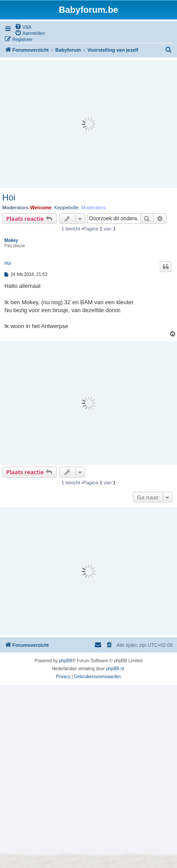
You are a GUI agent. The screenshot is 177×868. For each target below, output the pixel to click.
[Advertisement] (88, 124)
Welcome (41, 208)
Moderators (94, 208)
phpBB (66, 661)
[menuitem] (23, 26)
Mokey (11, 240)
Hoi (9, 197)
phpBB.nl (115, 669)
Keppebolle (66, 208)
